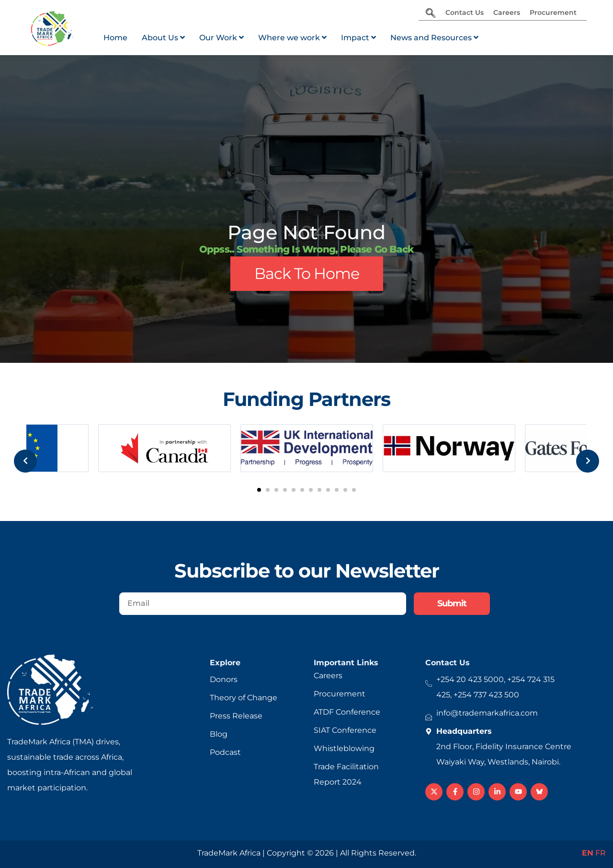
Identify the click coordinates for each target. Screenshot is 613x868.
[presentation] (19, 450)
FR (601, 853)
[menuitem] (163, 38)
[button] (259, 490)
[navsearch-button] (431, 14)
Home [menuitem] (115, 38)
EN (588, 853)
